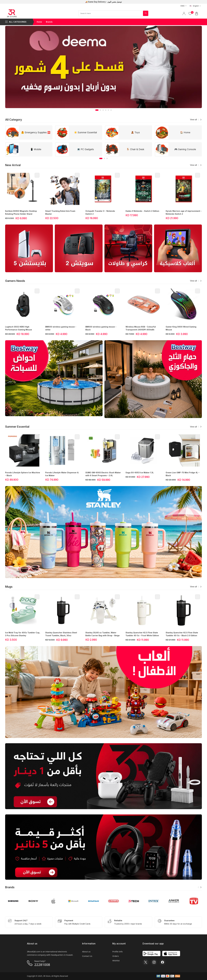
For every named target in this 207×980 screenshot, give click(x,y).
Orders (116, 956)
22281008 (42, 965)
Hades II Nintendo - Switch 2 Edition (142, 211)
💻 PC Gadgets (85, 149)
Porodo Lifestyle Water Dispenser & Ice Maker (62, 474)
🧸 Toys (135, 132)
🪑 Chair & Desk (135, 149)
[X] (146, 962)
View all (193, 120)
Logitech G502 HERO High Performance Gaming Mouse (19, 328)
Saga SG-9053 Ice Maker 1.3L (140, 473)
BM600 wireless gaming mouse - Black (101, 328)
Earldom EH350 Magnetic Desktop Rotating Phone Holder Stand (21, 212)
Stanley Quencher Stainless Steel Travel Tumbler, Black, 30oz (61, 634)
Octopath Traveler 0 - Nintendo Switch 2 (100, 212)
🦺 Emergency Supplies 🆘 (36, 132)
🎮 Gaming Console (185, 149)
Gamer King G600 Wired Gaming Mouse (181, 328)
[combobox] (183, 6)
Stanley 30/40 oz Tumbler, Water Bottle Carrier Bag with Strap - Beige (103, 634)
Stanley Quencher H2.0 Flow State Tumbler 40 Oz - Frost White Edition (142, 634)
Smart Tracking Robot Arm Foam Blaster (60, 212)
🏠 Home (185, 132)
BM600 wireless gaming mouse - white (61, 328)
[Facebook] (163, 962)
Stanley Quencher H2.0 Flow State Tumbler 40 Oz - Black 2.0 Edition (182, 634)
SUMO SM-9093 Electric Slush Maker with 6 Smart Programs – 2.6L (103, 474)
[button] (97, 110)
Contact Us (87, 956)
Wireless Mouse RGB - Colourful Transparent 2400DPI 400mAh (141, 328)
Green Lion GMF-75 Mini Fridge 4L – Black (183, 474)
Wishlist (116, 960)
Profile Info (117, 952)
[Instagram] (154, 962)
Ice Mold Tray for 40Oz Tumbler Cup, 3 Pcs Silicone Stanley (23, 634)
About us (86, 952)
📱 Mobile (36, 149)
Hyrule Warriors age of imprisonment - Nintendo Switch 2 (184, 212)
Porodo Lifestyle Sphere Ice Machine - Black (23, 474)
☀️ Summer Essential (85, 132)
